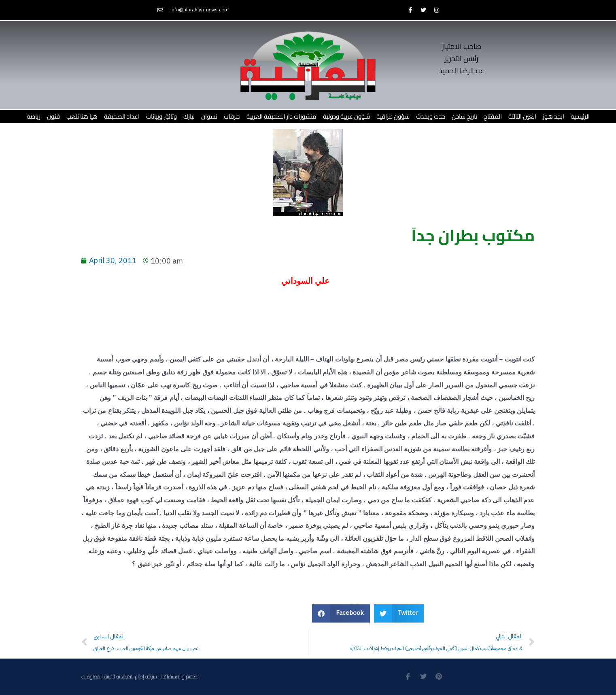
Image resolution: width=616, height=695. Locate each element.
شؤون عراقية (393, 116)
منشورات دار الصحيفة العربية (281, 116)
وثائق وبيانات (161, 116)
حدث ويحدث (431, 116)
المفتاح (493, 116)
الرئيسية (580, 116)
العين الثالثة (522, 116)
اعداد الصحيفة (122, 116)
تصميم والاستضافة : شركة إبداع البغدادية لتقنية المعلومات (140, 677)
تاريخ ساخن (464, 116)
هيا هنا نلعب (82, 116)
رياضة (34, 116)
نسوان (209, 116)
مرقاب (232, 116)
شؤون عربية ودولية (346, 116)
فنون (53, 116)
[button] (341, 613)
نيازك (189, 116)
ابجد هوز (553, 116)
